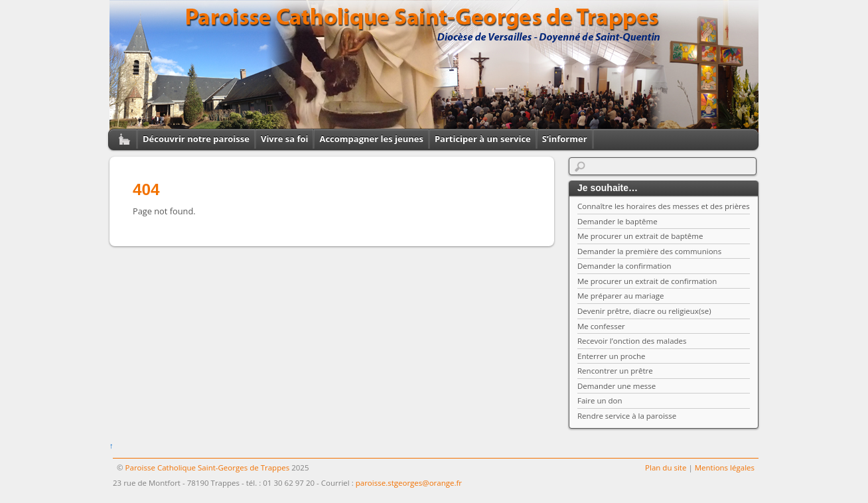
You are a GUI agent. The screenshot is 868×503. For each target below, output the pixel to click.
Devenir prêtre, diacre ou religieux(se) (644, 311)
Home (119, 139)
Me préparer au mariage (621, 296)
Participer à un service (483, 139)
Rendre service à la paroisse (627, 416)
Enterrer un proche (611, 356)
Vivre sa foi (285, 139)
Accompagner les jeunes (371, 139)
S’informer (565, 139)
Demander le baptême (617, 221)
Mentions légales (725, 467)
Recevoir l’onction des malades (632, 341)
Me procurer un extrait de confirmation (647, 281)
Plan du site (666, 467)
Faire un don (600, 400)
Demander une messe (616, 386)
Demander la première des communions (649, 251)
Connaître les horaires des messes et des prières (664, 206)
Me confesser (601, 326)
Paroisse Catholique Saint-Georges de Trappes (208, 467)
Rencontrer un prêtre (615, 371)
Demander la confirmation (624, 266)
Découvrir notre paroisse (196, 139)
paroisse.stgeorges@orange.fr (409, 483)
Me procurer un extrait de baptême (640, 236)
